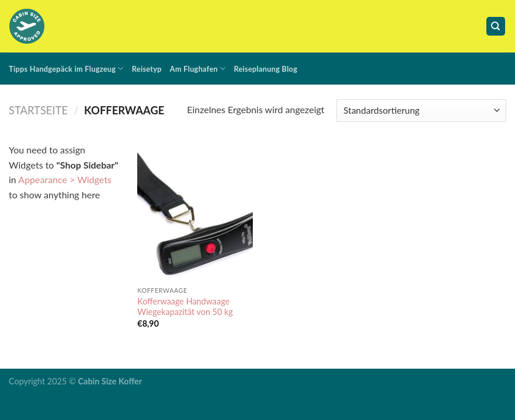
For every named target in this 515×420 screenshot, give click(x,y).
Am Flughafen (198, 69)
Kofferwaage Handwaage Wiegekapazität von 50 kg (185, 307)
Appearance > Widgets (65, 179)
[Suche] (496, 27)
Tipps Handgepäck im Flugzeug (66, 69)
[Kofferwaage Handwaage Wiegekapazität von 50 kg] (195, 211)
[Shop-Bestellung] (421, 111)
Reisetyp (147, 69)
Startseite (38, 110)
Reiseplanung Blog (265, 69)
